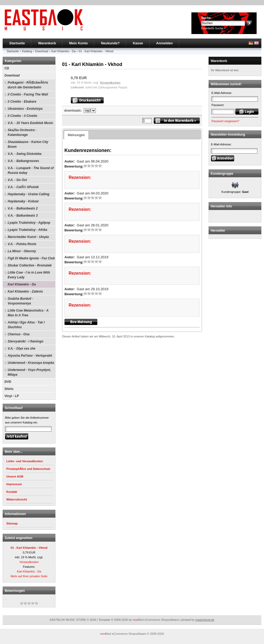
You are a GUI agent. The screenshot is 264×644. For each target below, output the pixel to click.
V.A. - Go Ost (17, 180)
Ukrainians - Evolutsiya (25, 109)
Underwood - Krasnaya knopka (31, 363)
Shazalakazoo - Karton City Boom (28, 144)
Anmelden (165, 43)
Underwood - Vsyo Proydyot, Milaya (29, 372)
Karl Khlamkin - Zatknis (25, 292)
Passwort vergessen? (225, 121)
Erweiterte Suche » (213, 28)
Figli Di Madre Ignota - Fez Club (31, 258)
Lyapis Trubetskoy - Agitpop (29, 223)
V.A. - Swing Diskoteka (25, 154)
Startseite (17, 43)
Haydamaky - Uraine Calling (29, 194)
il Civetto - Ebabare (22, 102)
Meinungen (76, 135)
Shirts (9, 389)
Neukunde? (110, 43)
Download (42, 51)
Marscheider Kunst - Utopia (28, 237)
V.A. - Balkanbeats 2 (23, 208)
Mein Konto (79, 43)
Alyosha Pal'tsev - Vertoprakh (30, 356)
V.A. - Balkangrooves (23, 161)
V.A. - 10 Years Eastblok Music (30, 123)
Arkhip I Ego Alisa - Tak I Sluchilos (26, 325)
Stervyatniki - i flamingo (25, 341)
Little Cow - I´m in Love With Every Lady (29, 275)
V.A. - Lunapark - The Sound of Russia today (31, 170)
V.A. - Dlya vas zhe (22, 349)
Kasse (138, 43)
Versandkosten (29, 562)
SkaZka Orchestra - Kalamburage (22, 132)
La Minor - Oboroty (22, 251)
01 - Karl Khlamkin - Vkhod (96, 51)
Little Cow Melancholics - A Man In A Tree (28, 313)
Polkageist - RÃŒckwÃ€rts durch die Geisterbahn (28, 85)
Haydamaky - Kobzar (23, 201)
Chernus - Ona (19, 334)
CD (7, 68)
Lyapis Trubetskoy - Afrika (27, 230)
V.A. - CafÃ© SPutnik (23, 187)
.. (6, 599)
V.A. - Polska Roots (22, 244)
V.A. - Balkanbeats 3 (23, 216)
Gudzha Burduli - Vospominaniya (20, 301)
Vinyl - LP (12, 396)
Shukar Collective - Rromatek (30, 265)
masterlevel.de (205, 620)
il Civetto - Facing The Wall (28, 94)
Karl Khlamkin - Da (63, 51)
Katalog (27, 51)
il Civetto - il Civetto (22, 116)
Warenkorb (47, 43)
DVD (8, 382)
